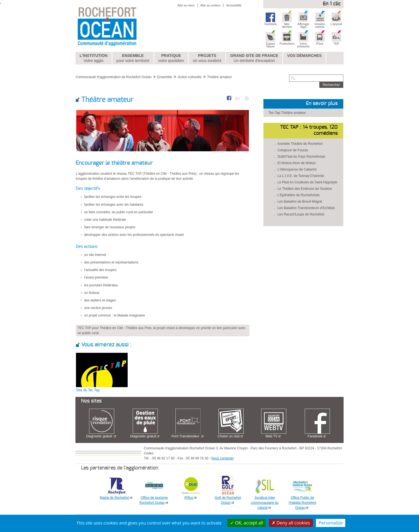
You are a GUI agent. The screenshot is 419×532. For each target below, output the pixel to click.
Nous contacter (223, 458)
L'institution (94, 58)
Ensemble (133, 58)
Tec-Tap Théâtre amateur (287, 113)
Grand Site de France (254, 58)
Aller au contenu (210, 5)
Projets (207, 58)
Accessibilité (234, 5)
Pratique (171, 58)
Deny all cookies (291, 523)
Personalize (331, 523)
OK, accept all (247, 523)
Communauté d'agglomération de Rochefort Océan (114, 77)
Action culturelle (190, 77)
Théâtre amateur (219, 77)
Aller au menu (186, 5)
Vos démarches (304, 56)
